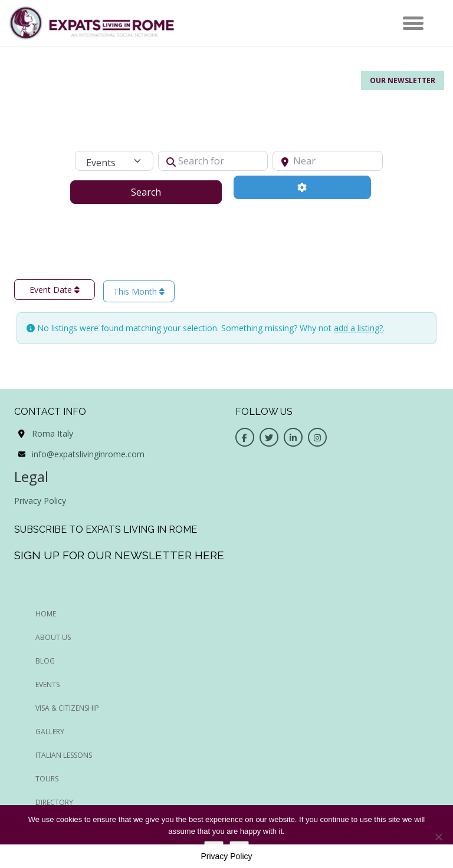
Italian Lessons (64, 755)
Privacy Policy (40, 501)
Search (161, 192)
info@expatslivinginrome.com (88, 454)
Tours (47, 779)
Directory (54, 802)
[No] (438, 837)
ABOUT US (53, 637)
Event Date (55, 290)
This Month (139, 291)
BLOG (45, 661)
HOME (46, 614)
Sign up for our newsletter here (119, 555)
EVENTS (47, 684)
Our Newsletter (403, 80)
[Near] (328, 161)
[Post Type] (114, 161)
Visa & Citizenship (67, 708)
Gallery (50, 732)
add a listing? (358, 328)
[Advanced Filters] (302, 187)
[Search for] (213, 161)
